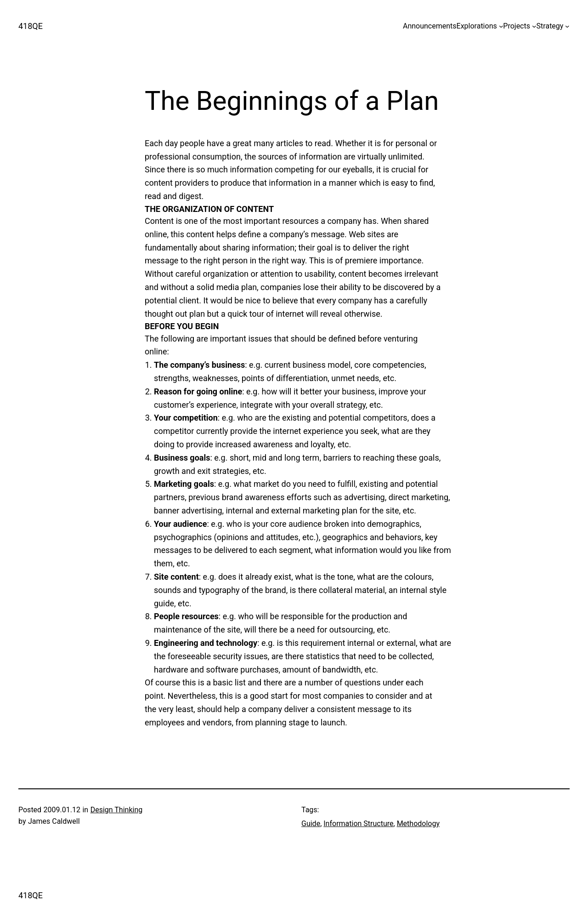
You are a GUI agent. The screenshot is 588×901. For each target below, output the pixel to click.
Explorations (477, 26)
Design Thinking (117, 810)
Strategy (550, 26)
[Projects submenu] (534, 26)
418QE (31, 26)
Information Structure (358, 824)
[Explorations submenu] (501, 26)
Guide (311, 824)
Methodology (418, 824)
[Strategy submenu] (567, 26)
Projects (517, 26)
